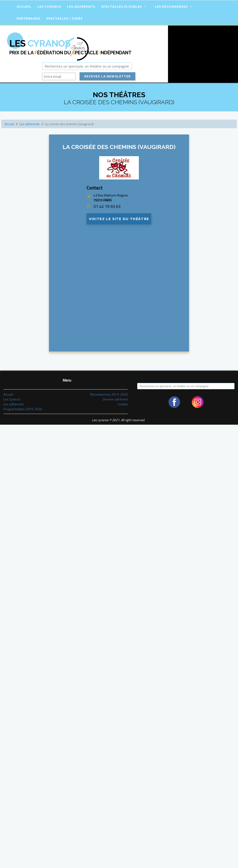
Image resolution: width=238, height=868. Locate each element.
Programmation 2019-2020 (23, 410)
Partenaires (28, 19)
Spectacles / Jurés (64, 19)
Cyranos (40, 43)
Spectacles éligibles (121, 7)
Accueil (24, 7)
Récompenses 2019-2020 (109, 395)
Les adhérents (81, 7)
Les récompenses (171, 7)
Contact (122, 405)
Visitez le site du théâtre (119, 220)
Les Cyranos (49, 7)
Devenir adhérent (115, 400)
